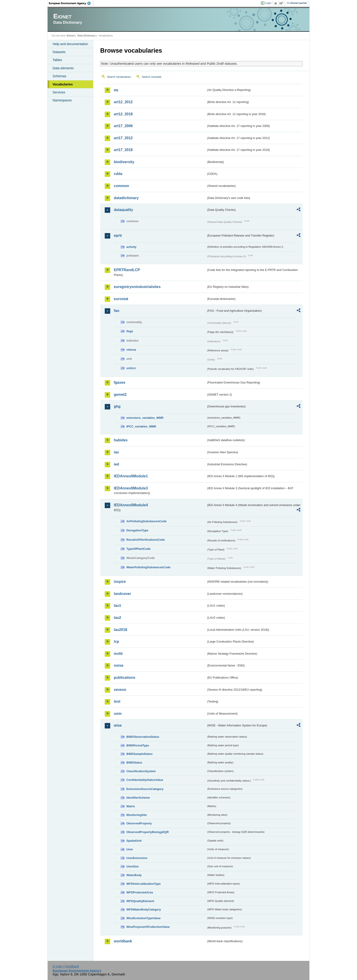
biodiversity (124, 162)
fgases (120, 382)
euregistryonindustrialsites (137, 287)
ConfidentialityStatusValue (145, 780)
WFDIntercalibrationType (144, 884)
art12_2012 (123, 102)
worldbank (123, 941)
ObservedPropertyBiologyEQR (148, 832)
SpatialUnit (134, 841)
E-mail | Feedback (66, 966)
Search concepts (152, 77)
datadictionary (126, 198)
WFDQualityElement (140, 901)
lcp (116, 642)
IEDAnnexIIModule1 (131, 476)
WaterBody (134, 875)
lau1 (117, 606)
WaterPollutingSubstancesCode (148, 567)
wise (118, 725)
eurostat (121, 299)
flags (130, 331)
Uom (130, 849)
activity (131, 247)
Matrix (131, 806)
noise (119, 665)
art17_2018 (123, 150)
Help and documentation (70, 44)
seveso (120, 690)
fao (117, 311)
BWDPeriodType (138, 745)
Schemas (59, 76)
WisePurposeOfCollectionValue (148, 927)
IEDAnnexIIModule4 (131, 505)
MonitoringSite (137, 815)
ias (116, 452)
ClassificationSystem (141, 771)
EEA (71, 3)
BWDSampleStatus (139, 754)
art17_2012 (123, 138)
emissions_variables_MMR (145, 418)
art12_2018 (123, 114)
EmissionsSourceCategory (145, 789)
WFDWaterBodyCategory (144, 909)
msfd (118, 654)
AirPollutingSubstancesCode (146, 521)
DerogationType (137, 530)
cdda (118, 174)
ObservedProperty (139, 823)
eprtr (118, 235)
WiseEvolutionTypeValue (143, 918)
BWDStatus (134, 763)
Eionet (70, 36)
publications (125, 678)
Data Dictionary (86, 36)
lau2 (117, 618)
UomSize (133, 866)
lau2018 (121, 630)
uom (118, 714)
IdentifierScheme (138, 798)
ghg (117, 406)
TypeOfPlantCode (138, 549)
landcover (122, 594)
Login (268, 3)
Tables (57, 60)
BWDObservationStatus (143, 737)
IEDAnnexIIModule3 (131, 488)
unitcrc (131, 368)
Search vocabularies (119, 77)
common (121, 186)
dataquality (123, 210)
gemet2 (120, 395)
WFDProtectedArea (140, 892)
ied (116, 464)
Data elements (63, 68)
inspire (120, 582)
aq (116, 90)
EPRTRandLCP (127, 270)
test (117, 701)
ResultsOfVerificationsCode (146, 540)
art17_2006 (123, 126)
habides (121, 440)
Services (59, 92)
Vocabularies (63, 84)
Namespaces (62, 100)
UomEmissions (137, 858)
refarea (131, 350)
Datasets (59, 52)
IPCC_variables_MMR (141, 426)
